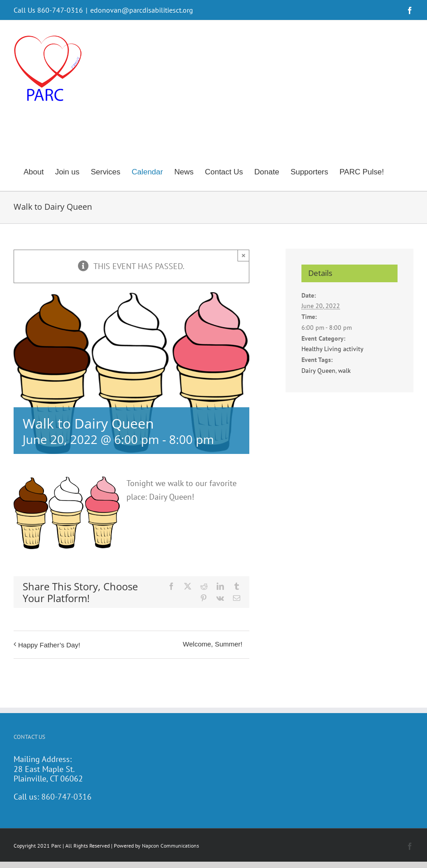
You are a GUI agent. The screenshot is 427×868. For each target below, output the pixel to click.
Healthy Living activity (332, 349)
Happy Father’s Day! (49, 645)
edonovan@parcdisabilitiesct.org (142, 10)
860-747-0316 (66, 797)
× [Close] (244, 255)
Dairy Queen (318, 371)
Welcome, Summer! (212, 644)
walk (345, 371)
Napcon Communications (170, 846)
